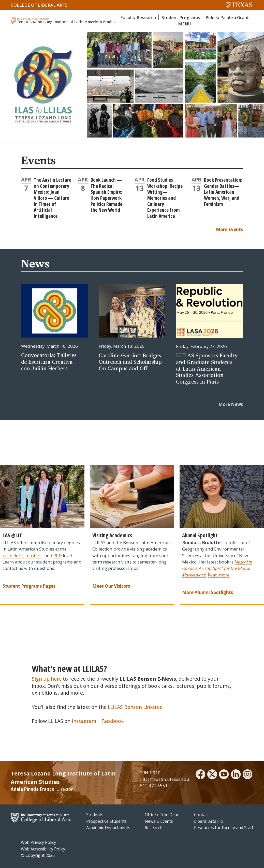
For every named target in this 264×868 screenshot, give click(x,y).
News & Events (159, 821)
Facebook (113, 721)
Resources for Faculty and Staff (224, 828)
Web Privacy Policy (38, 842)
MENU (185, 24)
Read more (219, 575)
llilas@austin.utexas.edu (165, 779)
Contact (201, 815)
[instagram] (247, 775)
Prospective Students (106, 821)
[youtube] (224, 775)
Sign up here (47, 679)
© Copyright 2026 (38, 855)
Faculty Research (138, 17)
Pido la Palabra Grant (227, 17)
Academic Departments (108, 828)
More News (231, 404)
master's (34, 555)
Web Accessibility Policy (43, 849)
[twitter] (212, 775)
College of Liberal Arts (39, 5)
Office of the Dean (162, 815)
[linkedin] (236, 775)
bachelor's (13, 555)
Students (95, 815)
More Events (229, 229)
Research (153, 828)
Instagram (84, 721)
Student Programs (181, 17)
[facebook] (200, 775)
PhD (58, 555)
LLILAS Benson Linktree (135, 707)
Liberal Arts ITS (209, 821)
